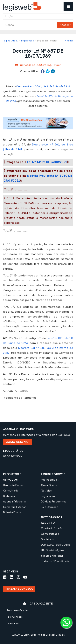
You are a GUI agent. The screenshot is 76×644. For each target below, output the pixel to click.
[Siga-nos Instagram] (18, 577)
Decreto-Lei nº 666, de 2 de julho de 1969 (43, 86)
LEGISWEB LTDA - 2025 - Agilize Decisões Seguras (38, 635)
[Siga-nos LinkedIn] (12, 577)
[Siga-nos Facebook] (5, 577)
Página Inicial (10, 41)
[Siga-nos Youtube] (25, 577)
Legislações (27, 41)
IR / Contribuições (53, 550)
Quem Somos (49, 485)
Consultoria (11, 491)
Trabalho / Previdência (55, 561)
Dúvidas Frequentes (54, 502)
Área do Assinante (17, 610)
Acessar (65, 25)
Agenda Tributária (14, 502)
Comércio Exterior (14, 507)
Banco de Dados (13, 485)
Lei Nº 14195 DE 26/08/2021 (47, 162)
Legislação (48, 496)
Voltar (69, 41)
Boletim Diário (12, 513)
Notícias (46, 491)
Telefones (13, 623)
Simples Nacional (52, 556)
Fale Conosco (50, 507)
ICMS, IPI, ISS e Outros (56, 545)
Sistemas (9, 496)
